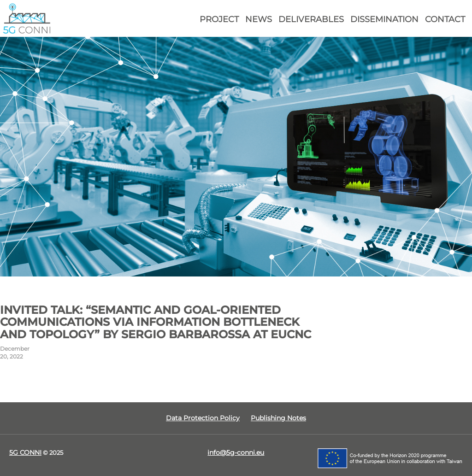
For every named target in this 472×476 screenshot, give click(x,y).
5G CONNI (25, 452)
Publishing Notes (278, 418)
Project (219, 19)
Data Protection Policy (203, 418)
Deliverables (311, 19)
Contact (445, 19)
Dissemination (384, 19)
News (259, 19)
